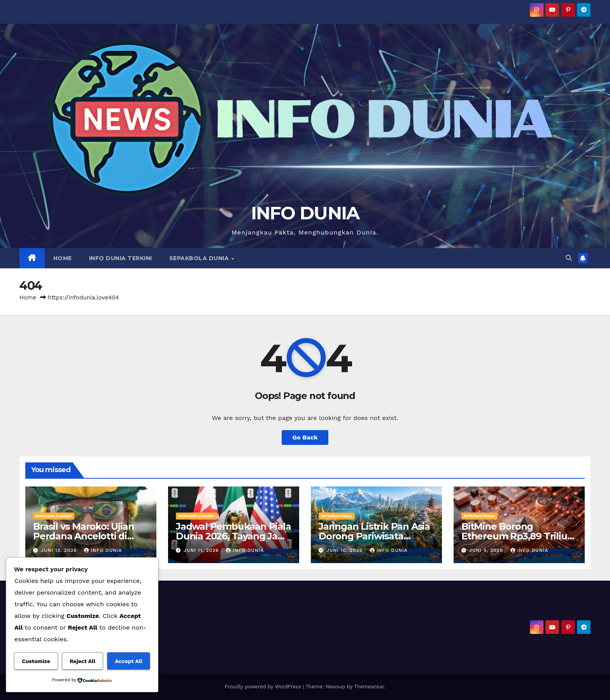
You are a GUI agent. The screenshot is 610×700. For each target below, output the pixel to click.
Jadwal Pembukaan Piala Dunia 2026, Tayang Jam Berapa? (233, 536)
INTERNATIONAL (337, 516)
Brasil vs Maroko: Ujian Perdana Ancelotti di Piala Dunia (83, 536)
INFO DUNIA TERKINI (121, 258)
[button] (569, 258)
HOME (63, 258)
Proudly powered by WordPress (264, 687)
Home (28, 297)
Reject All (82, 661)
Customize (36, 661)
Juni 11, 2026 (202, 550)
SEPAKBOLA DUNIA (200, 258)
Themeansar (369, 687)
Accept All (128, 661)
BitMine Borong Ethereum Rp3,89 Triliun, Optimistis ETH (518, 536)
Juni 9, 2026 (487, 550)
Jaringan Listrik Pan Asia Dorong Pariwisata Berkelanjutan (374, 536)
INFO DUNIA (305, 213)
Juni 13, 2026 (60, 550)
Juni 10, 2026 (345, 550)
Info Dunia (103, 550)
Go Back (305, 437)
